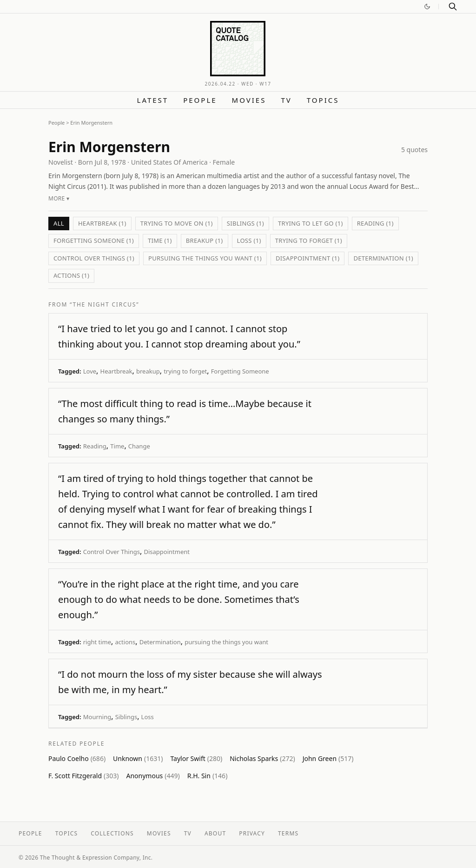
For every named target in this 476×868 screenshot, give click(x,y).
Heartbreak (116, 371)
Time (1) (160, 240)
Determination (160, 642)
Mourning (97, 717)
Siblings (126, 717)
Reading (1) (375, 223)
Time (117, 446)
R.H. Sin (208, 776)
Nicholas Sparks (262, 758)
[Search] (453, 7)
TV (286, 100)
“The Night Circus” (104, 304)
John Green (328, 758)
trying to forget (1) (309, 240)
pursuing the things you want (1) (205, 258)
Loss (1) (249, 240)
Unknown (138, 758)
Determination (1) (383, 258)
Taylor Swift (196, 758)
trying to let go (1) (311, 223)
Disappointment (167, 552)
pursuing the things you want (226, 642)
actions (126, 642)
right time (97, 642)
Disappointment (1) (307, 258)
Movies (249, 100)
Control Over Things (112, 552)
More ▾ (59, 198)
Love (90, 371)
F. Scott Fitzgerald (83, 776)
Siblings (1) (245, 223)
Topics (323, 100)
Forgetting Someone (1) (94, 240)
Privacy (252, 833)
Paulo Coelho (77, 758)
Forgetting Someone (240, 371)
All (59, 223)
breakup (148, 371)
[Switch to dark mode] (427, 7)
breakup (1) (205, 240)
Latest (153, 100)
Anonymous (153, 776)
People (200, 100)
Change (139, 446)
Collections (112, 833)
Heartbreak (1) (102, 223)
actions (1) (71, 275)
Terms (288, 833)
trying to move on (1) (177, 223)
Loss (148, 717)
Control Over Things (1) (94, 258)
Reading (95, 446)
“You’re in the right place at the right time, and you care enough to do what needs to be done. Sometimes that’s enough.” (179, 599)
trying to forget (185, 371)
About (215, 833)
